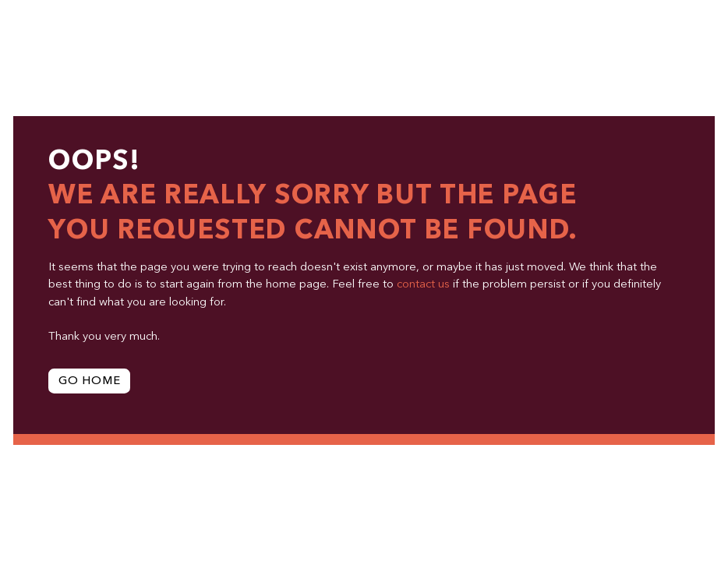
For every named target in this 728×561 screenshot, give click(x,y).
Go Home (89, 381)
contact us (423, 285)
